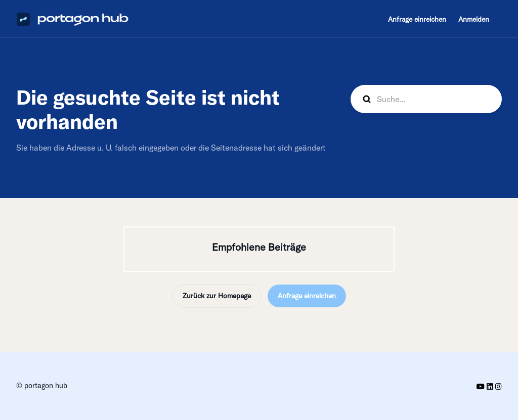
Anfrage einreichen (417, 19)
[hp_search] (426, 99)
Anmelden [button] (474, 19)
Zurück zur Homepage (217, 296)
